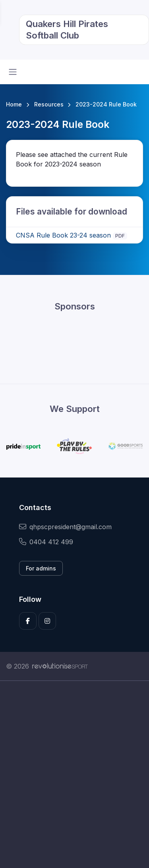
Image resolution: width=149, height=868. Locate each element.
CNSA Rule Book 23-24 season (63, 235)
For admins (41, 568)
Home (14, 104)
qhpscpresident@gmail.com (65, 527)
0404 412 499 (46, 542)
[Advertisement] (74, 774)
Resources (49, 104)
